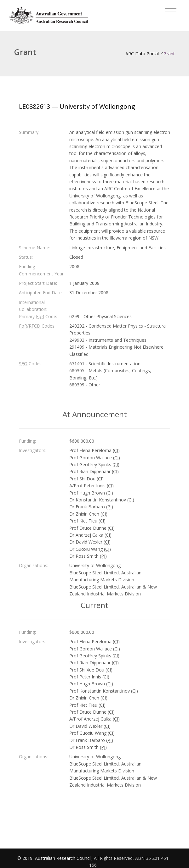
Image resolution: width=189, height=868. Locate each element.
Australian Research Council (63, 858)
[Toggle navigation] (171, 12)
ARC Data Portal (142, 54)
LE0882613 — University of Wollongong (77, 106)
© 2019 (26, 858)
